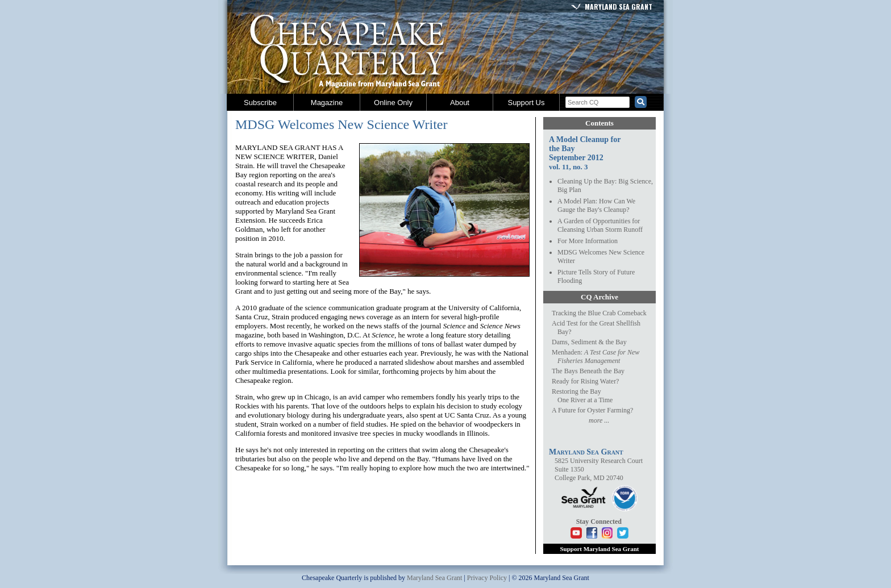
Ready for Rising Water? (585, 381)
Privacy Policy (487, 578)
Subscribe (260, 103)
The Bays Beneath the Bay (588, 371)
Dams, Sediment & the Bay (589, 342)
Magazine (327, 103)
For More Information (588, 241)
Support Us (526, 103)
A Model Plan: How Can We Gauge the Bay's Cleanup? (596, 205)
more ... (599, 420)
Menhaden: (596, 356)
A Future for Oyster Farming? (592, 410)
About (460, 103)
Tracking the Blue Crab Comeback (599, 313)
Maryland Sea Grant (619, 7)
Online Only (393, 103)
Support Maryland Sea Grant (599, 549)
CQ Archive (599, 297)
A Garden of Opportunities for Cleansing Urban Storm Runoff (600, 225)
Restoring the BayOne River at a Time (582, 396)
